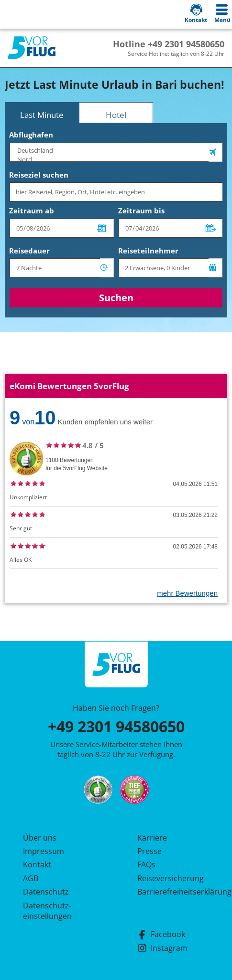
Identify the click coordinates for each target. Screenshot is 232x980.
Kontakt (37, 864)
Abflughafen (31, 135)
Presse (149, 851)
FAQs (146, 864)
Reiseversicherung (171, 878)
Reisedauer (29, 251)
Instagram (162, 948)
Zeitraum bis (141, 211)
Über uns (40, 838)
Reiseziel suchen (39, 175)
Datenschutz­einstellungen (47, 911)
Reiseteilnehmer (148, 251)
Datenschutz (46, 892)
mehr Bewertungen (187, 593)
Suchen (116, 298)
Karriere (152, 838)
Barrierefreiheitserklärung (173, 892)
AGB (31, 878)
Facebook (161, 934)
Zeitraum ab (32, 211)
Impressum (44, 851)
